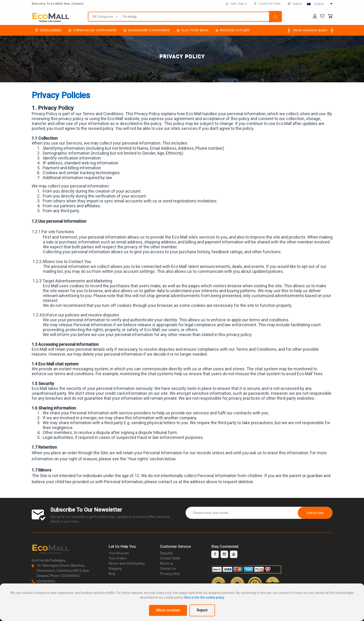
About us (167, 563)
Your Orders (118, 558)
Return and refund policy (127, 563)
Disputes (166, 553)
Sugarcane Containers (147, 30)
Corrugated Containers (93, 30)
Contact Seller (170, 558)
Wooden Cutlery (233, 30)
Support (295, 4)
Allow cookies (168, 610)
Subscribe (315, 513)
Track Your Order (267, 4)
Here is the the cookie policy (204, 597)
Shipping (115, 569)
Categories (48, 30)
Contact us (168, 569)
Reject (202, 610)
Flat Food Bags (193, 30)
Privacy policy (170, 574)
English (319, 4)
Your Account (119, 553)
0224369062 (43, 581)
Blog (112, 574)
